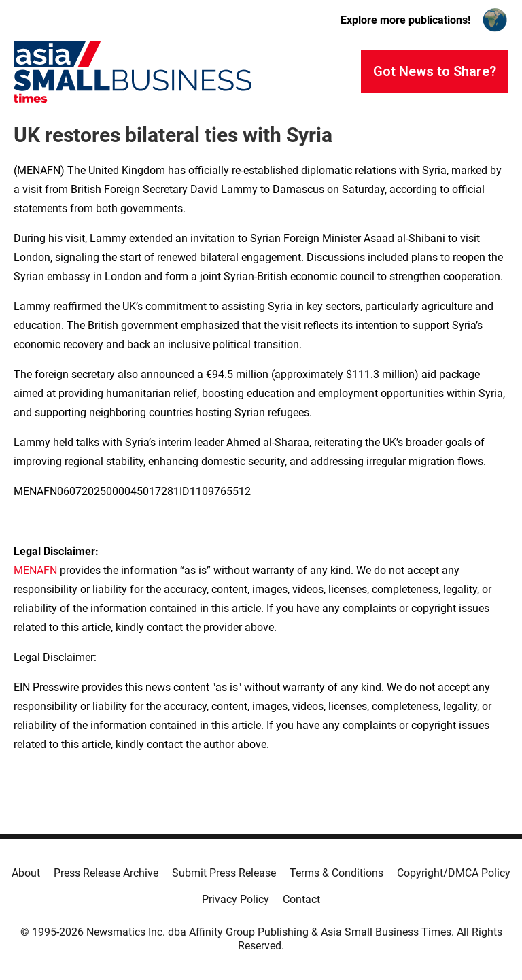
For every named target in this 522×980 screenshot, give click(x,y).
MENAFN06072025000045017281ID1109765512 (132, 491)
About (26, 873)
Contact (301, 899)
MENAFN (39, 170)
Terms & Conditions (336, 873)
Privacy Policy (236, 899)
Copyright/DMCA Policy (454, 873)
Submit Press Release (224, 873)
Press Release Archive (106, 873)
